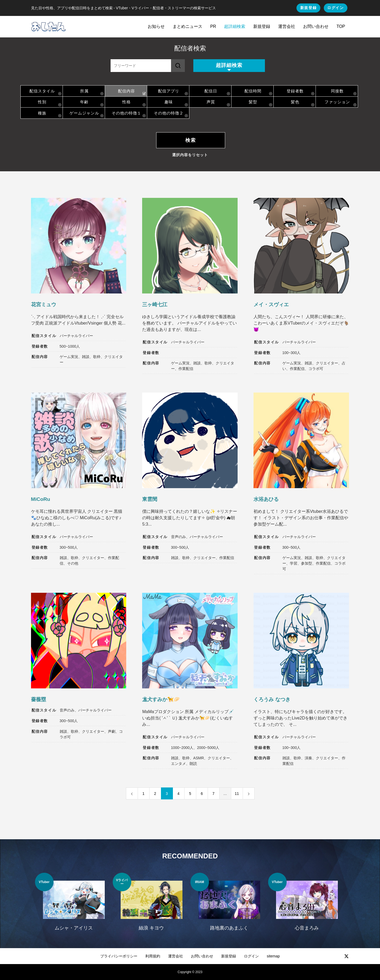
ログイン (335, 8)
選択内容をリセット (190, 155)
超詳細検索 (235, 26)
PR (213, 26)
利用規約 (153, 956)
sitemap (273, 956)
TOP (341, 26)
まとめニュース (187, 26)
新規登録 (308, 8)
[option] (74, 905)
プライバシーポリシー (119, 956)
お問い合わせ (316, 26)
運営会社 (287, 26)
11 (237, 794)
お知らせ (156, 26)
